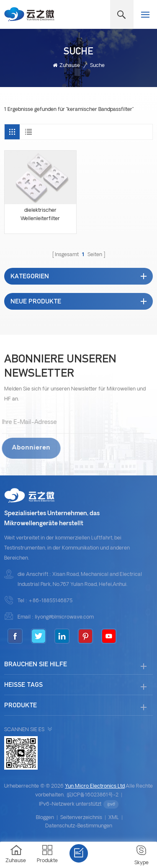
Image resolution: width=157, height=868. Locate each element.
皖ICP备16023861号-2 (93, 795)
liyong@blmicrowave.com (64, 617)
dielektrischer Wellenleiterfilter (40, 215)
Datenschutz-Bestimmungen (79, 826)
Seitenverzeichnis (81, 818)
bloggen (45, 818)
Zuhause (66, 65)
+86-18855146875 (50, 601)
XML (114, 818)
